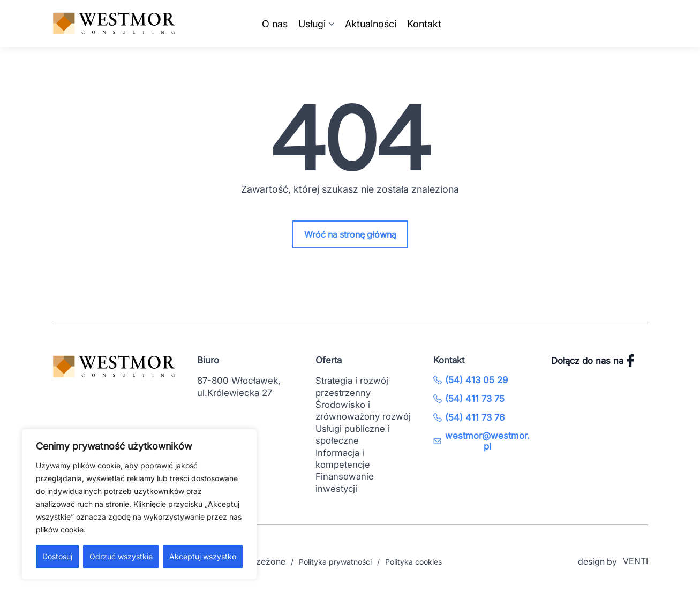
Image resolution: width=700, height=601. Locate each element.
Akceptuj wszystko (203, 556)
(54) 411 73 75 (469, 399)
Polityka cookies (413, 562)
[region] (139, 504)
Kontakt (424, 24)
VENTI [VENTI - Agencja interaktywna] (635, 561)
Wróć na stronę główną (350, 234)
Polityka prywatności (335, 562)
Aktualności (371, 24)
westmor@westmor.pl (481, 441)
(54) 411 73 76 (469, 417)
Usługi (312, 24)
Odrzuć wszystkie (121, 556)
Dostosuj (57, 556)
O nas (275, 24)
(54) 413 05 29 (471, 380)
